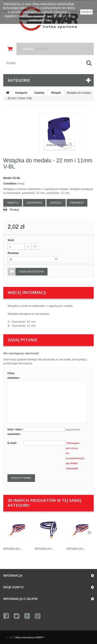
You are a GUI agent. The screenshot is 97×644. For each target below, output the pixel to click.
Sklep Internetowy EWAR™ (30, 637)
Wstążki (56, 93)
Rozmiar (14, 253)
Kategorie (21, 93)
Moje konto (13, 587)
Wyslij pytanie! (21, 478)
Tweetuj (13, 203)
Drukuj (14, 210)
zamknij (86, 12)
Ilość (11, 240)
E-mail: (12, 443)
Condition (10, 183)
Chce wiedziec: (14, 376)
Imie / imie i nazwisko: (15, 432)
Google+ (56, 203)
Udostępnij (34, 203)
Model (7, 178)
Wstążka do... (13, 549)
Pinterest (77, 203)
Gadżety (39, 93)
